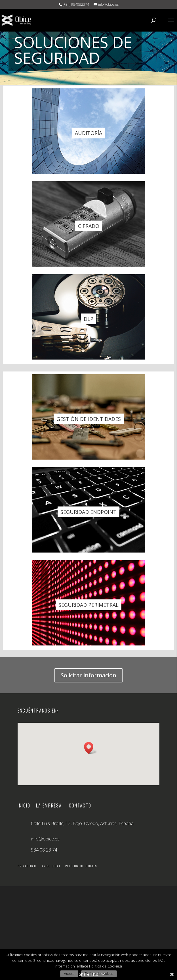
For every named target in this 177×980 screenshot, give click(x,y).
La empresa (49, 805)
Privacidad (27, 866)
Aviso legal (51, 866)
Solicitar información (88, 675)
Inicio (27, 805)
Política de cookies (81, 866)
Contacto (80, 805)
